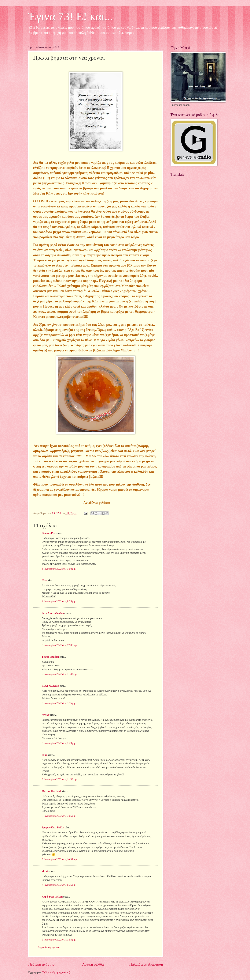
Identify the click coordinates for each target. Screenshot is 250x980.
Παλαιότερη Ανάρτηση (146, 964)
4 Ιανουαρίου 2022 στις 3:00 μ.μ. (59, 569)
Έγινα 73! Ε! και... (71, 16)
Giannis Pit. (48, 533)
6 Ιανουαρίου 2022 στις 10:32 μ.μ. (60, 859)
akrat (45, 871)
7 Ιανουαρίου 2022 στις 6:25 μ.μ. (59, 885)
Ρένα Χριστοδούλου (53, 613)
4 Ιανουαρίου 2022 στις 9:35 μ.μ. (59, 602)
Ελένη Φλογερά (50, 686)
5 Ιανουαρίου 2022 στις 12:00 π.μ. (60, 645)
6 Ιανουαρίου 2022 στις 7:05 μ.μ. (59, 816)
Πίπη (45, 755)
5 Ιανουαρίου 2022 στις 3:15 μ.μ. (59, 703)
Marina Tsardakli (52, 791)
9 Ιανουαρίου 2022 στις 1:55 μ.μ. (59, 940)
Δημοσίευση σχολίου (49, 947)
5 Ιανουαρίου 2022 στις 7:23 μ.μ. (59, 743)
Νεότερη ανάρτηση (42, 964)
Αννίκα (46, 715)
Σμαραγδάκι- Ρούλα (53, 828)
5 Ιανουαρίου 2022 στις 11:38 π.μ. (60, 674)
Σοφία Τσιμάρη (50, 657)
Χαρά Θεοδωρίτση (52, 897)
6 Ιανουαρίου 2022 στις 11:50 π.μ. (60, 779)
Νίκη (45, 580)
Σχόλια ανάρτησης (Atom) (56, 972)
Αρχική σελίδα (93, 964)
